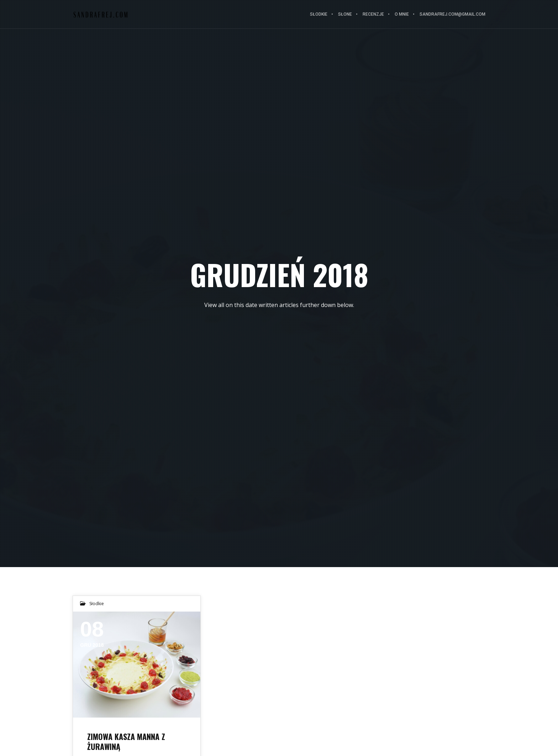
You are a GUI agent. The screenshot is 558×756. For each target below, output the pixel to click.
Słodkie (97, 604)
